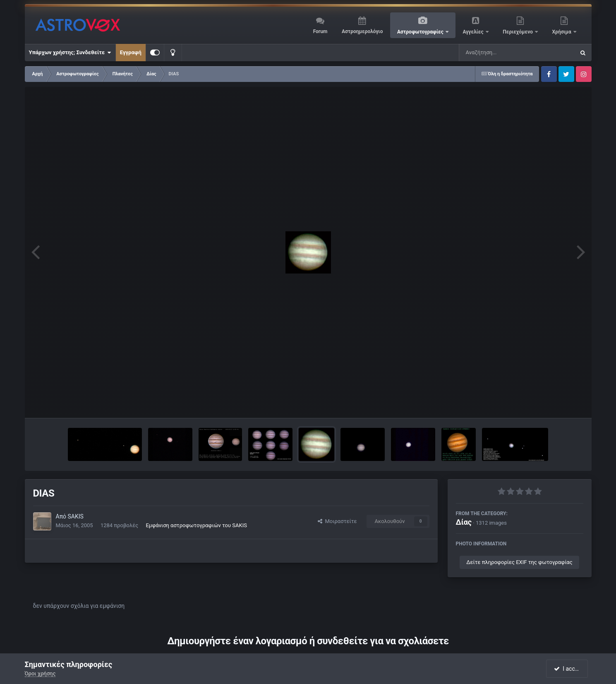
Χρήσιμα (562, 32)
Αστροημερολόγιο (362, 31)
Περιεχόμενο (518, 32)
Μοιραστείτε (337, 521)
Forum (320, 31)
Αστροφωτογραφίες (421, 32)
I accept (568, 669)
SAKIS (75, 516)
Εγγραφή (131, 52)
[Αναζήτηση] (500, 53)
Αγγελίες (473, 32)
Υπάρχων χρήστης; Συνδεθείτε (70, 53)
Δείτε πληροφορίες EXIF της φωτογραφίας (519, 562)
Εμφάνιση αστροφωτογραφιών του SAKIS (196, 525)
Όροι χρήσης (40, 673)
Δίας (464, 522)
